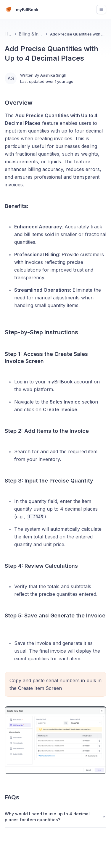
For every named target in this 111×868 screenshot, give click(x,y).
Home (8, 34)
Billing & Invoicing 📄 (31, 34)
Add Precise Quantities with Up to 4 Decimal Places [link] (78, 34)
